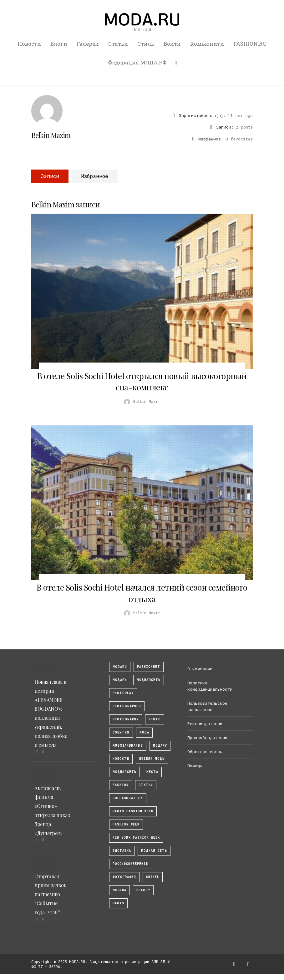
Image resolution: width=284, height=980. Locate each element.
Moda (144, 732)
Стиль (146, 44)
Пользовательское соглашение (207, 706)
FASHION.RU (250, 44)
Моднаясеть (124, 772)
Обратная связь (205, 752)
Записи (50, 176)
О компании (200, 669)
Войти (172, 44)
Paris (118, 903)
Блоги (59, 44)
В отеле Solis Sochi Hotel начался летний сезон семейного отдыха (142, 593)
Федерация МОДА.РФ (137, 62)
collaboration (128, 798)
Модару (160, 746)
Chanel (153, 877)
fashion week (126, 824)
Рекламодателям (205, 724)
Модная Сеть (154, 851)
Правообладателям (207, 738)
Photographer (127, 706)
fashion (121, 785)
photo (155, 719)
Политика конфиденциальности (210, 686)
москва (119, 890)
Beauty (143, 890)
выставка (122, 851)
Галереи (88, 44)
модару (120, 680)
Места (152, 772)
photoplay (123, 693)
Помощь (195, 766)
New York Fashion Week (136, 838)
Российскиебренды (131, 864)
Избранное (95, 176)
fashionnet (149, 667)
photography (126, 719)
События (121, 732)
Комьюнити (207, 44)
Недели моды (152, 759)
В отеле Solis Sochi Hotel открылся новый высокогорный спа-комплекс (142, 381)
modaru (120, 667)
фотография (124, 877)
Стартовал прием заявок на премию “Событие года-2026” (51, 894)
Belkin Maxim (51, 135)
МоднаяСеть (149, 680)
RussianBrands (128, 746)
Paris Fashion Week (133, 811)
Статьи (118, 44)
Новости (29, 44)
